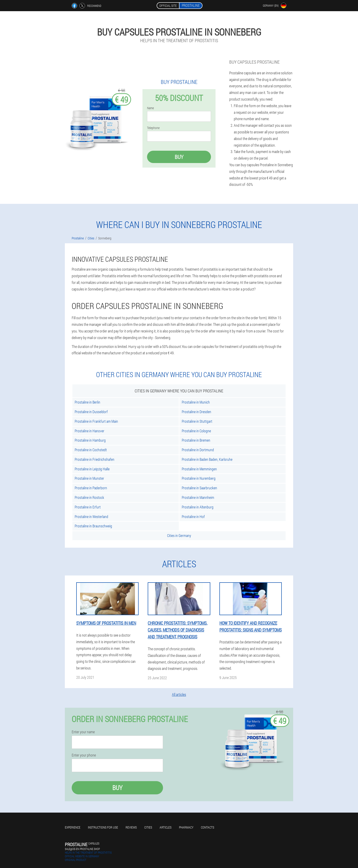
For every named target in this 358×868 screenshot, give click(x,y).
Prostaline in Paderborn (91, 488)
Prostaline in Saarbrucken (199, 488)
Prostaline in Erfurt (88, 507)
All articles (179, 694)
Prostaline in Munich (196, 402)
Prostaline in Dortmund (198, 450)
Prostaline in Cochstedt (91, 450)
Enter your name (83, 732)
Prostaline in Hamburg (90, 440)
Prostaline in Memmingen (199, 469)
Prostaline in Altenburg (198, 507)
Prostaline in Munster (89, 478)
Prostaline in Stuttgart (197, 421)
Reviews (131, 827)
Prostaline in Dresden (196, 412)
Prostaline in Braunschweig (93, 526)
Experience (73, 827)
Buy (179, 157)
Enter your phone (84, 755)
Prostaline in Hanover (89, 431)
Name (150, 108)
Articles (166, 827)
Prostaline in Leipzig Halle (92, 469)
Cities (148, 827)
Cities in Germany (179, 535)
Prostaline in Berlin (87, 402)
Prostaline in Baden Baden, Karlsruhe (207, 459)
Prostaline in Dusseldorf (91, 412)
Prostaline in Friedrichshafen (95, 459)
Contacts (208, 827)
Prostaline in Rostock (89, 497)
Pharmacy (186, 827)
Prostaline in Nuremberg (199, 478)
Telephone (153, 128)
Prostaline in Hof (193, 517)
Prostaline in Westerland (91, 517)
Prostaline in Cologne (196, 431)
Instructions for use (103, 827)
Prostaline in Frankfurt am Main (96, 421)
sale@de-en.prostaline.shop (82, 849)
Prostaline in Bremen (196, 440)
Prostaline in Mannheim (198, 497)
